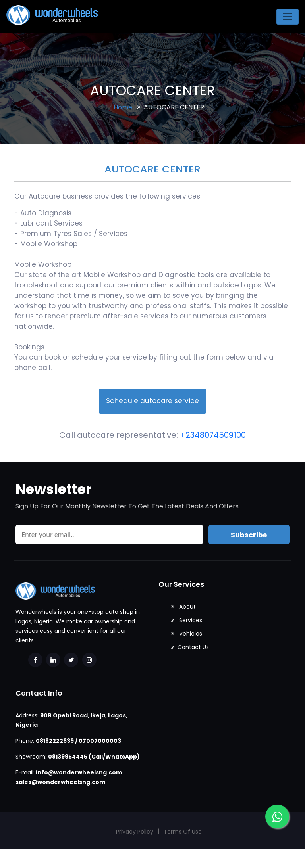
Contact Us (190, 647)
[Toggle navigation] (288, 17)
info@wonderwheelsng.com (79, 772)
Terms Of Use (183, 832)
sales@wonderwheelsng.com (60, 782)
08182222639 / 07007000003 (78, 741)
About (183, 607)
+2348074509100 (213, 435)
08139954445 (68, 757)
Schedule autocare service (152, 401)
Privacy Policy (135, 832)
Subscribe (249, 535)
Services (187, 620)
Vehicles (187, 634)
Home (123, 107)
